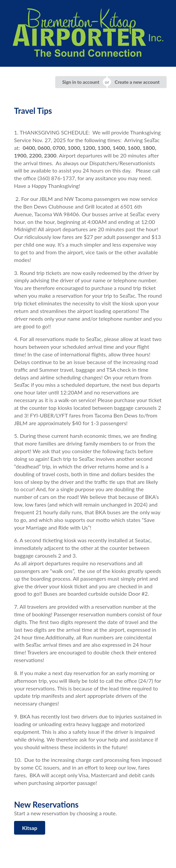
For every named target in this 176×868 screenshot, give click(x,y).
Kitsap (30, 828)
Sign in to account (81, 82)
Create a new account (137, 82)
